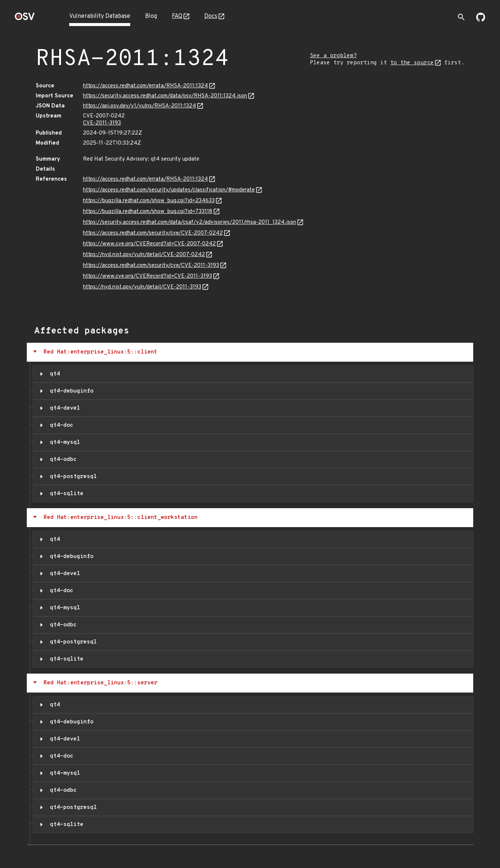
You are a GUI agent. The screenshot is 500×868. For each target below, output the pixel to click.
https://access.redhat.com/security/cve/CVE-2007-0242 (153, 233)
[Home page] (25, 19)
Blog (151, 16)
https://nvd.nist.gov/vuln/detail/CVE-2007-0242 (144, 255)
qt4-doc (60, 425)
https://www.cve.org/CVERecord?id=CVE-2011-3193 (148, 276)
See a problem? (333, 56)
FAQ (177, 16)
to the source (412, 63)
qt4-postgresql (72, 477)
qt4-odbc (62, 459)
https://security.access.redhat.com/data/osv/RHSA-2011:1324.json (165, 96)
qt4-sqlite (65, 494)
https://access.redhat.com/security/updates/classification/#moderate (169, 190)
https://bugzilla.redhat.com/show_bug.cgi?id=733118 (148, 212)
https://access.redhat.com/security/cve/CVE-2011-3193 (151, 266)
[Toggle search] (461, 17)
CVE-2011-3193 (102, 123)
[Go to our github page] (481, 20)
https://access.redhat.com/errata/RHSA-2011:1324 (145, 86)
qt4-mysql (63, 442)
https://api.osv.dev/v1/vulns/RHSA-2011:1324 (140, 106)
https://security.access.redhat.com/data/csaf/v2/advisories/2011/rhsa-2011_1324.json (190, 222)
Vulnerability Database (100, 16)
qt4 (53, 374)
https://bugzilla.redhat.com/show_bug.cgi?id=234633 (149, 201)
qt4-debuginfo (70, 391)
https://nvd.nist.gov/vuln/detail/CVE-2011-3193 (142, 287)
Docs (211, 16)
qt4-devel (63, 408)
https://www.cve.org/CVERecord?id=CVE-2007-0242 (149, 244)
